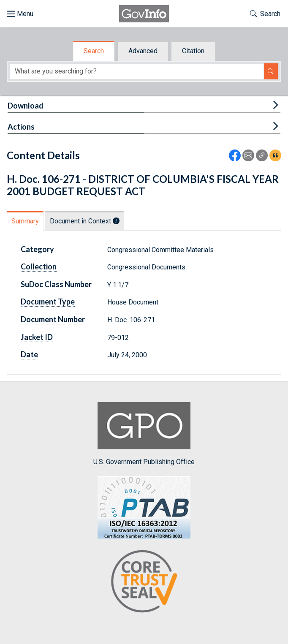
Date (29, 354)
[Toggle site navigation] (20, 14)
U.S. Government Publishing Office (144, 434)
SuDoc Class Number (56, 284)
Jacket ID (37, 337)
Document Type (48, 302)
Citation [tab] (193, 51)
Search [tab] (94, 51)
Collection (39, 266)
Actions (21, 127)
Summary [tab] (25, 221)
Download (26, 106)
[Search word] (137, 71)
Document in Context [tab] (85, 221)
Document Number (53, 319)
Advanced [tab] (143, 51)
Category (37, 249)
